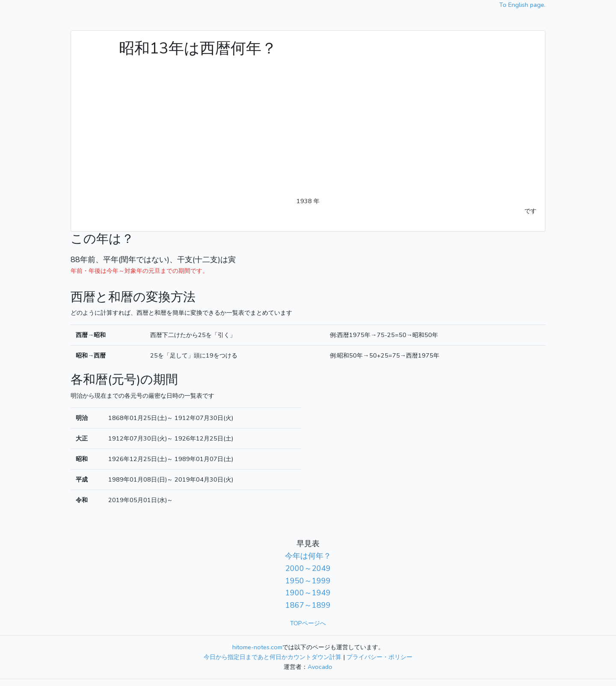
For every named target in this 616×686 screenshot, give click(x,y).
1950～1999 (308, 581)
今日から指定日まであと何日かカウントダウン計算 (272, 657)
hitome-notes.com (257, 647)
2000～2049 (308, 568)
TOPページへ (308, 623)
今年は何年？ (308, 556)
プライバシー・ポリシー (379, 657)
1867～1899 (308, 605)
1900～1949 (308, 593)
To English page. (522, 5)
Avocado (320, 667)
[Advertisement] (308, 132)
